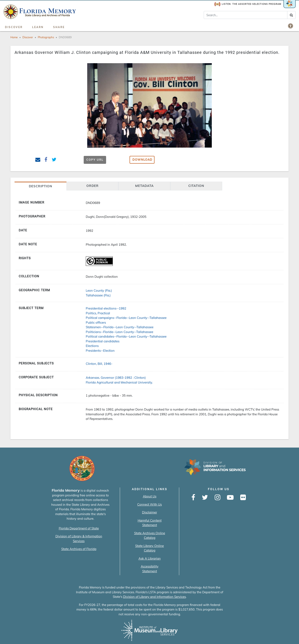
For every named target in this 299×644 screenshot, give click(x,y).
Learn (38, 27)
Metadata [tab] (144, 186)
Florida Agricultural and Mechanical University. (119, 382)
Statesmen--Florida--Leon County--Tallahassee (120, 327)
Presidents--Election (100, 351)
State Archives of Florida (79, 549)
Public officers (96, 323)
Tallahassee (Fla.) (98, 295)
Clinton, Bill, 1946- (99, 364)
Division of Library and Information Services (154, 597)
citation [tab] (196, 186)
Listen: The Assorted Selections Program (248, 4)
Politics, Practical (98, 313)
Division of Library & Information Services (79, 539)
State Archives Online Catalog (150, 535)
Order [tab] (93, 186)
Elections (92, 346)
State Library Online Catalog (149, 548)
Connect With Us (149, 504)
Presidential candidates (103, 341)
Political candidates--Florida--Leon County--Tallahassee (126, 336)
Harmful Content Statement (150, 523)
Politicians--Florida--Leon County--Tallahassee (119, 332)
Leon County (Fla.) (99, 291)
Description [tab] (40, 186)
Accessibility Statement (150, 569)
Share (59, 27)
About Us (150, 496)
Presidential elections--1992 (106, 308)
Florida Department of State (79, 528)
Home (14, 37)
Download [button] (142, 160)
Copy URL (95, 160)
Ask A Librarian (150, 558)
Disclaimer (149, 512)
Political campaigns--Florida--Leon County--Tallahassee (126, 318)
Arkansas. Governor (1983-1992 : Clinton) (116, 378)
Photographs (46, 37)
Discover (14, 27)
